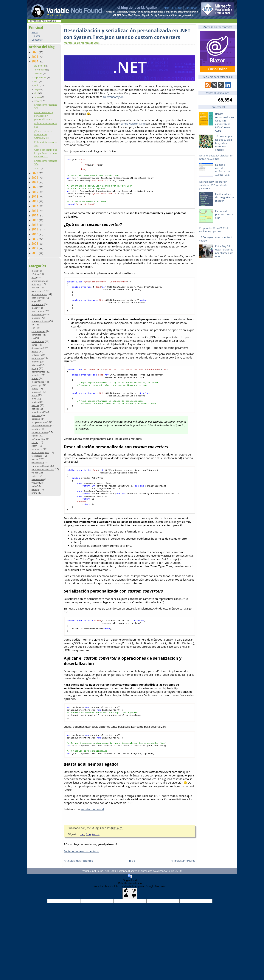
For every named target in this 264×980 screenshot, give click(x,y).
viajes (34, 476)
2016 (35, 206)
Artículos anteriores (183, 891)
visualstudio (38, 479)
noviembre (40, 70)
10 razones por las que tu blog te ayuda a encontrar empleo (224, 143)
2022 (35, 178)
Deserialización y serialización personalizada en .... (45, 116)
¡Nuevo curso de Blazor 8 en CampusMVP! (43, 134)
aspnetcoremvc (39, 294)
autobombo (38, 304)
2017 (35, 201)
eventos (36, 362)
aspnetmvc (37, 298)
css (33, 338)
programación (39, 422)
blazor (35, 308)
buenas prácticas (40, 321)
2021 (35, 182)
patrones (36, 415)
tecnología (37, 456)
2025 (35, 57)
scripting (36, 429)
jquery (35, 389)
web (34, 486)
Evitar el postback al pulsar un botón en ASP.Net (216, 157)
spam (34, 446)
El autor (177, 8)
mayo (37, 89)
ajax (34, 277)
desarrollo (37, 348)
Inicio (166, 8)
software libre (39, 439)
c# (33, 325)
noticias (35, 409)
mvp (34, 399)
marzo (37, 97)
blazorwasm (38, 314)
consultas (36, 335)
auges (35, 301)
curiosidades (38, 341)
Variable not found (92, 839)
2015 (35, 211)
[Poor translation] (134, 923)
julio (36, 81)
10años (35, 274)
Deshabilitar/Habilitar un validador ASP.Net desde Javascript (213, 185)
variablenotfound (40, 466)
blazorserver (38, 311)
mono (35, 395)
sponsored (37, 449)
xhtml (34, 493)
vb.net (35, 473)
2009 (35, 239)
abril (36, 93)
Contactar (191, 8)
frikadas (36, 365)
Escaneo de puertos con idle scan (224, 214)
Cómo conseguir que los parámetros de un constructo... (46, 153)
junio (37, 85)
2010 (35, 234)
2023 (35, 173)
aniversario (37, 281)
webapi (35, 489)
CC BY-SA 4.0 (174, 901)
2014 (35, 215)
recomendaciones (41, 426)
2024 (35, 61)
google (35, 368)
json (88, 864)
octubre (38, 73)
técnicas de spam (40, 452)
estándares (37, 358)
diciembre (39, 66)
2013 (35, 220)
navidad (36, 402)
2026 (35, 52)
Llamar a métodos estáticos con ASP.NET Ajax (223, 170)
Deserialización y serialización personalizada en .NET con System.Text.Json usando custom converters (127, 34)
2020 (35, 187)
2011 (35, 229)
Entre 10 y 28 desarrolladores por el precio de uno (224, 251)
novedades (37, 412)
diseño (35, 351)
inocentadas (38, 382)
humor (35, 378)
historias (36, 375)
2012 (35, 225)
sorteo (35, 442)
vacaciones (37, 463)
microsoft (36, 392)
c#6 (33, 328)
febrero (38, 101)
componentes (39, 331)
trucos (35, 459)
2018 (35, 196)
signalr (35, 436)
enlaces (35, 355)
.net (34, 271)
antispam (36, 284)
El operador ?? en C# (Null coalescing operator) (214, 230)
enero (37, 168)
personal (36, 419)
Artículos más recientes (78, 891)
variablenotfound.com (43, 469)
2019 (35, 192)
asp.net (35, 288)
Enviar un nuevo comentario (81, 881)
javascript (36, 385)
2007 (35, 248)
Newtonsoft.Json (113, 97)
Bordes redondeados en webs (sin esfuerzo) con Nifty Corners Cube (225, 122)
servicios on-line (40, 432)
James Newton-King (133, 124)
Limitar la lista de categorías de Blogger (225, 197)
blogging (36, 318)
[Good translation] (126, 923)
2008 (35, 244)
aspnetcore (37, 291)
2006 (35, 253)
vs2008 (35, 483)
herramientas (38, 372)
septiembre (40, 77)
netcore (35, 405)
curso (34, 345)
